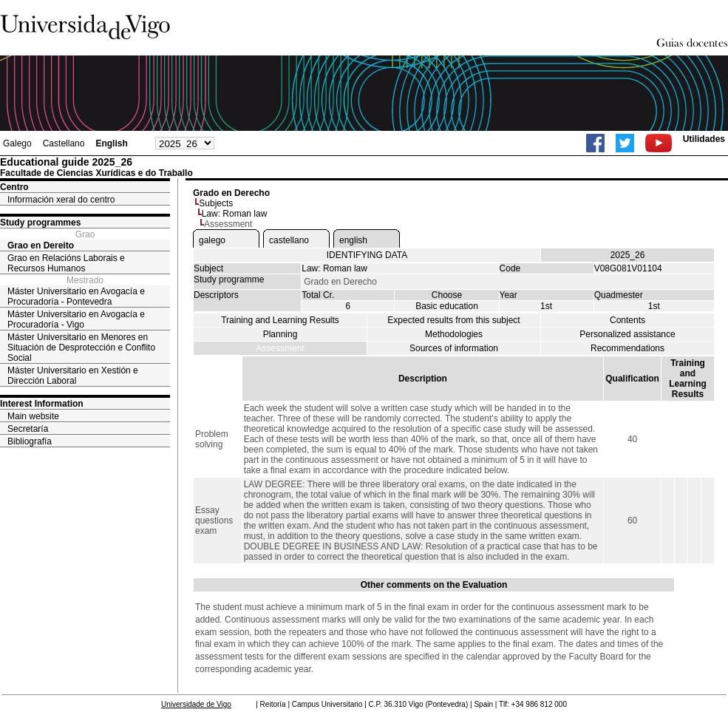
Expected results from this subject (453, 320)
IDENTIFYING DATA (367, 255)
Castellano (64, 143)
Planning (280, 334)
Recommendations (627, 348)
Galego (17, 143)
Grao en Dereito (41, 245)
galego (212, 240)
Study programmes (40, 223)
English (111, 143)
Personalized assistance (627, 334)
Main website (33, 416)
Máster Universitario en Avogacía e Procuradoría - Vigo (76, 319)
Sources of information (454, 348)
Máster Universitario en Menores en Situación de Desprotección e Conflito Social (81, 348)
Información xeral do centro (61, 200)
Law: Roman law (235, 214)
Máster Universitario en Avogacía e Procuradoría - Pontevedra (76, 296)
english (353, 240)
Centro (14, 187)
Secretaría (28, 429)
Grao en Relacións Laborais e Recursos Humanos (66, 263)
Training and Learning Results (280, 320)
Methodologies (454, 334)
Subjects (216, 203)
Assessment (280, 348)
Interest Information (42, 404)
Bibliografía (30, 441)
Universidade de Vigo (196, 704)
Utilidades (704, 139)
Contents (627, 320)
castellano (289, 240)
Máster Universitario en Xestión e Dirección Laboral (73, 376)
